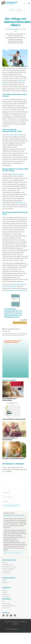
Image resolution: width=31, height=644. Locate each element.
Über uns (5, 563)
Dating (5, 590)
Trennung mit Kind (16, 135)
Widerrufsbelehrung (9, 606)
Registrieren (6, 582)
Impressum (6, 608)
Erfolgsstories (7, 571)
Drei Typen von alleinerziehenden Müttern (14, 459)
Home (13, 9)
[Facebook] (4, 615)
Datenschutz (6, 604)
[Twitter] (7, 615)
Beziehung (6, 594)
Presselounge (7, 573)
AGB (4, 602)
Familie (19, 9)
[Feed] (15, 615)
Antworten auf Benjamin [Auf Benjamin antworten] (14, 552)
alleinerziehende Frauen (17, 174)
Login (4, 581)
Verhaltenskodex (8, 565)
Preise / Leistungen (8, 569)
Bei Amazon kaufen (21, 323)
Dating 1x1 (6, 596)
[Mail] (11, 615)
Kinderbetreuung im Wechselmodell (16, 290)
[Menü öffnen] (29, 3)
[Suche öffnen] (25, 3)
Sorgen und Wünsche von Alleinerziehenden (14, 419)
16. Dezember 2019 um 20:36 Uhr (14, 515)
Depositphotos (21, 629)
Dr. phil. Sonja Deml (13, 29)
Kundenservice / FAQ (9, 567)
